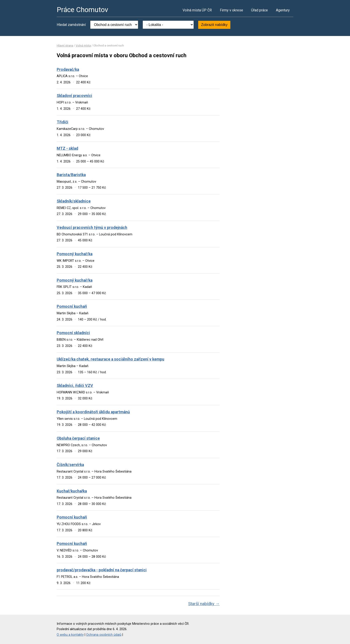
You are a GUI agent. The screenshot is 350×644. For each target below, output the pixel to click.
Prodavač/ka (68, 70)
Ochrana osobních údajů (104, 635)
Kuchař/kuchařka (72, 491)
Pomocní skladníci (73, 333)
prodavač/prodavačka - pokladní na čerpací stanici (102, 570)
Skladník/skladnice (74, 201)
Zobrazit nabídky (214, 25)
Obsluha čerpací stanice (78, 438)
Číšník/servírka (70, 465)
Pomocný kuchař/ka (75, 254)
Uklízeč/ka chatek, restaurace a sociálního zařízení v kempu (110, 359)
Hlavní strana (65, 45)
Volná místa (83, 45)
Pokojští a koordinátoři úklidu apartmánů (93, 412)
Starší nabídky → (204, 604)
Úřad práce (259, 10)
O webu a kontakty (70, 635)
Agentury (283, 10)
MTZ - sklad (67, 148)
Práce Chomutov (82, 10)
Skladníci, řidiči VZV (75, 386)
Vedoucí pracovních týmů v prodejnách (92, 228)
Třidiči (62, 122)
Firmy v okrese (231, 10)
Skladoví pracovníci (74, 96)
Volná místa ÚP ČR (197, 10)
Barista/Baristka (71, 175)
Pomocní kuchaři (72, 306)
